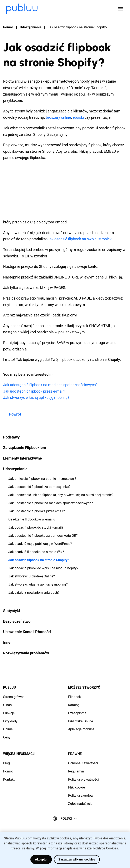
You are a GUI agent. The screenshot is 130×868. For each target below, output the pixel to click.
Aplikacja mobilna (81, 729)
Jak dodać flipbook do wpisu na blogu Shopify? (43, 568)
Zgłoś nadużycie (80, 804)
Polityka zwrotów (81, 796)
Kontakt (9, 779)
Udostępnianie (31, 27)
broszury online (58, 117)
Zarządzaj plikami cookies (77, 859)
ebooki (78, 117)
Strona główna (14, 697)
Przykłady (10, 721)
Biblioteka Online (81, 721)
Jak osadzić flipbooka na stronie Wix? (36, 552)
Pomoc (8, 27)
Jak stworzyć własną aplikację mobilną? (38, 584)
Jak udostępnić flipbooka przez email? (37, 511)
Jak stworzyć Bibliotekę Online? (32, 576)
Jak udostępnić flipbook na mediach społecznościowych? (51, 503)
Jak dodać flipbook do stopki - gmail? (36, 527)
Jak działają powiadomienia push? (34, 593)
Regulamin (76, 771)
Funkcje (9, 713)
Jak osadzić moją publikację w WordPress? (40, 544)
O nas (7, 705)
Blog (6, 763)
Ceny (7, 737)
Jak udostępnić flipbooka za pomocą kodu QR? (43, 536)
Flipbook (74, 697)
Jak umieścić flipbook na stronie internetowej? (42, 479)
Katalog (74, 705)
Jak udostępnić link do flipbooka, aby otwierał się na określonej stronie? (61, 495)
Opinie (8, 729)
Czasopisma (77, 713)
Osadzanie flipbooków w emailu (32, 519)
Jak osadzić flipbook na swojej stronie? (80, 239)
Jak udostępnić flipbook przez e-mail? (34, 391)
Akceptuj (41, 859)
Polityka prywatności (83, 779)
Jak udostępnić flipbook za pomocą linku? (39, 487)
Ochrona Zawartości (83, 763)
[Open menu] (121, 9)
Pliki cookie (76, 787)
